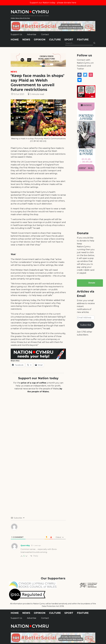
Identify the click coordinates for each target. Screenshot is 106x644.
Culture (55, 40)
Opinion (40, 40)
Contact (45, 34)
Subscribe (86, 325)
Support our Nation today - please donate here (53, 3)
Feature (83, 40)
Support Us (16, 34)
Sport (69, 40)
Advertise (32, 34)
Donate (92, 283)
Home (15, 40)
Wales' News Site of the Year (20, 18)
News (26, 40)
